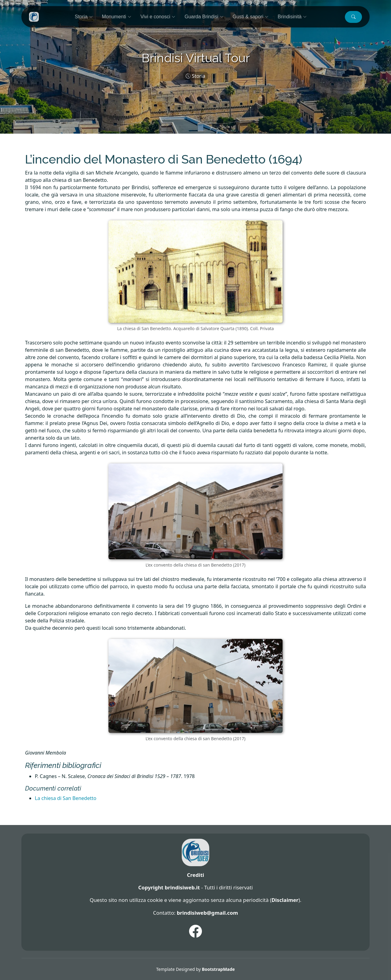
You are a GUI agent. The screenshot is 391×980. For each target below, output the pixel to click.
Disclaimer (285, 900)
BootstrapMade (218, 969)
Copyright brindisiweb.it (169, 887)
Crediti (195, 875)
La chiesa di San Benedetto (66, 798)
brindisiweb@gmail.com (207, 913)
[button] (353, 17)
